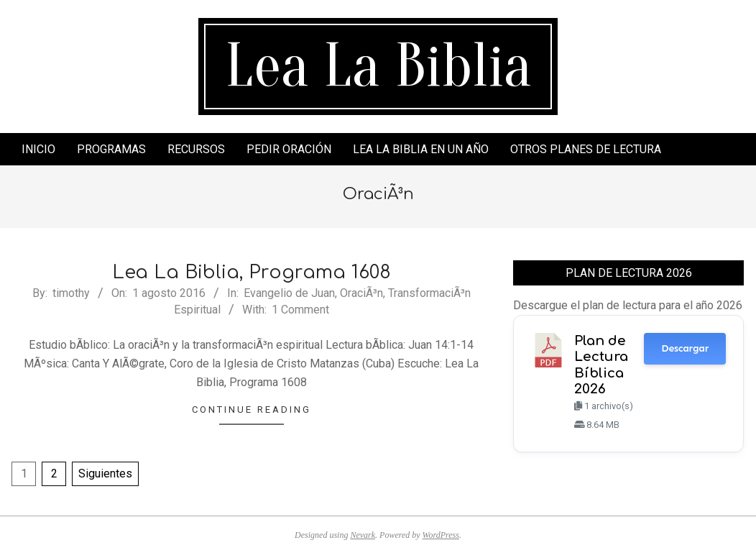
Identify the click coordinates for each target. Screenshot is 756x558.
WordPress (441, 535)
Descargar (685, 348)
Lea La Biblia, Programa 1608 (252, 272)
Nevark (363, 535)
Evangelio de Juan (289, 293)
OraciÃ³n (361, 293)
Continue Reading (252, 410)
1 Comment (300, 310)
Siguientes (105, 474)
